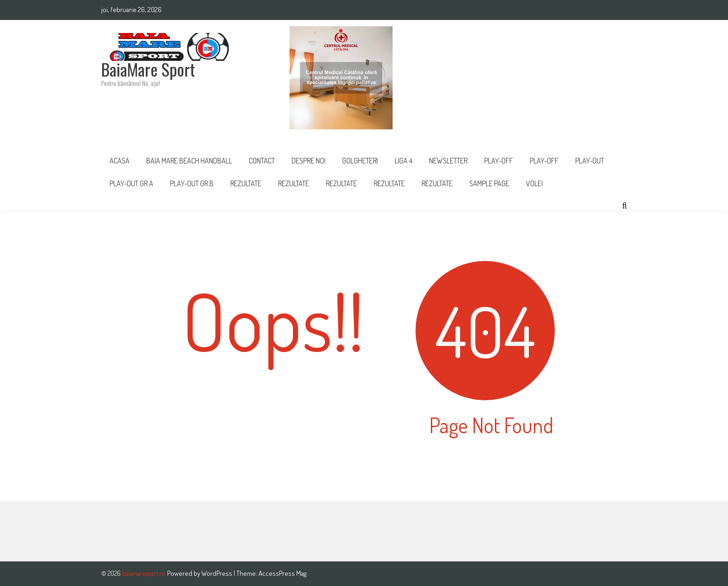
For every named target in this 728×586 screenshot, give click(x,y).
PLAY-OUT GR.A (131, 183)
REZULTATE (294, 183)
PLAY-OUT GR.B (192, 183)
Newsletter (448, 161)
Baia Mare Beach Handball (189, 161)
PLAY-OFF (499, 161)
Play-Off (544, 161)
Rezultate (246, 183)
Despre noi (309, 161)
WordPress (218, 573)
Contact (262, 161)
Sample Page (489, 183)
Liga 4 (403, 161)
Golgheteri (360, 161)
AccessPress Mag (283, 573)
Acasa (120, 161)
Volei (534, 183)
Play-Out (590, 161)
